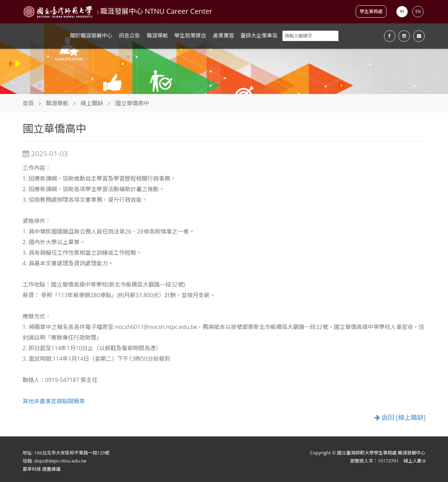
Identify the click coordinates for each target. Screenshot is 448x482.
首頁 (28, 103)
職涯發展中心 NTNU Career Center (156, 11)
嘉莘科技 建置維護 (42, 469)
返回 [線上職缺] (400, 418)
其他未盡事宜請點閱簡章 (54, 401)
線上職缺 (92, 103)
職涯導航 (157, 35)
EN (418, 11)
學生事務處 (371, 11)
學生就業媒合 (190, 35)
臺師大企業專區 (259, 35)
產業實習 (223, 35)
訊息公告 (129, 35)
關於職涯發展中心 (91, 35)
